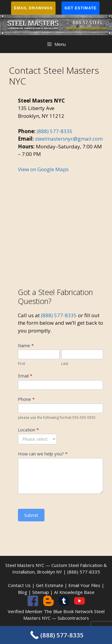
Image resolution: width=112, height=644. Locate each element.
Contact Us (19, 585)
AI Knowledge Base (74, 592)
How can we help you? (43, 454)
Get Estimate (80, 8)
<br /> (60, 226)
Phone (26, 399)
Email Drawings (33, 8)
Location (28, 430)
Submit (31, 515)
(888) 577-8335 (55, 131)
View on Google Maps (43, 169)
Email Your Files (84, 585)
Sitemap (41, 592)
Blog (23, 592)
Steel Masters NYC (25, 565)
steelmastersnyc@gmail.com (69, 139)
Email (25, 376)
